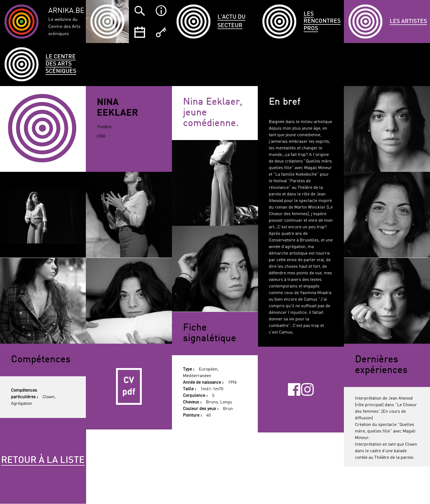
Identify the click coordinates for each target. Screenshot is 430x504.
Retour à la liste (43, 460)
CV (129, 387)
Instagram (307, 389)
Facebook (294, 389)
